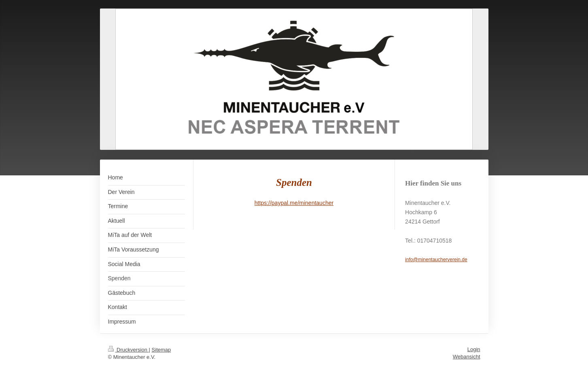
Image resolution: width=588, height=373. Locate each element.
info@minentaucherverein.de (436, 260)
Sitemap (161, 350)
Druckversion (128, 350)
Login (474, 349)
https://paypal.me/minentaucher (294, 203)
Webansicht (467, 357)
